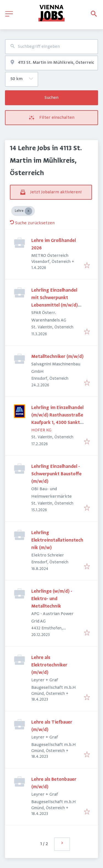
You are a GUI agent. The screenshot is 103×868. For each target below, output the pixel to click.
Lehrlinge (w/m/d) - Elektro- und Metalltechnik (52, 599)
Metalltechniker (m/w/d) (57, 357)
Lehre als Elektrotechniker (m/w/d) (49, 665)
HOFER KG (41, 430)
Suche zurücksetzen (32, 223)
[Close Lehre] (28, 211)
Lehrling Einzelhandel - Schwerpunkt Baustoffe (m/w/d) (56, 474)
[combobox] (51, 47)
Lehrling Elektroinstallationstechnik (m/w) (57, 540)
